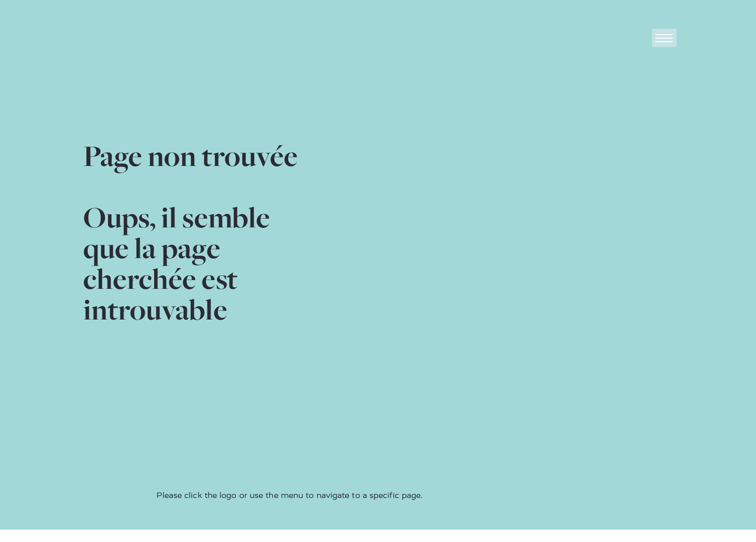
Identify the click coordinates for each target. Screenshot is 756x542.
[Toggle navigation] (664, 38)
